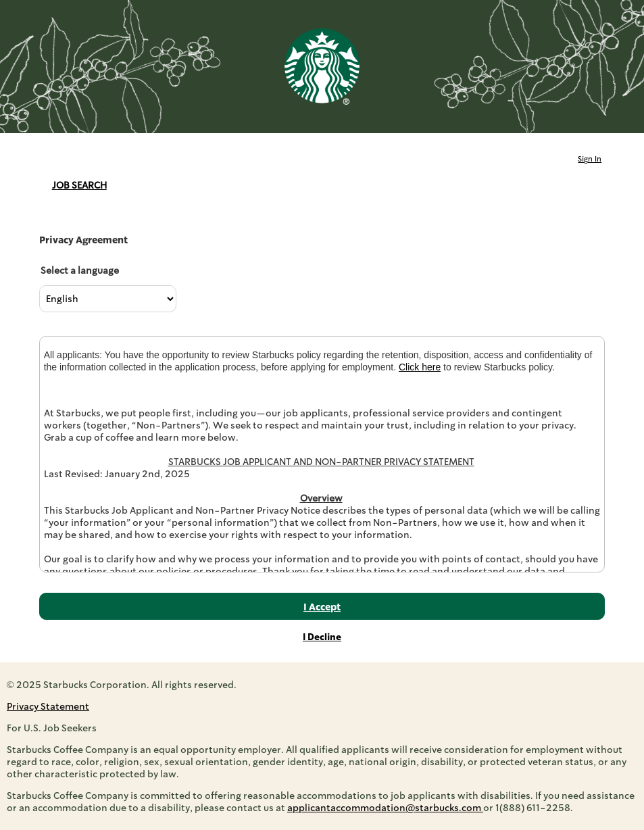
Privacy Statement (48, 706)
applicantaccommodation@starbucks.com (385, 808)
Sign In (590, 159)
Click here (420, 367)
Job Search (79, 185)
